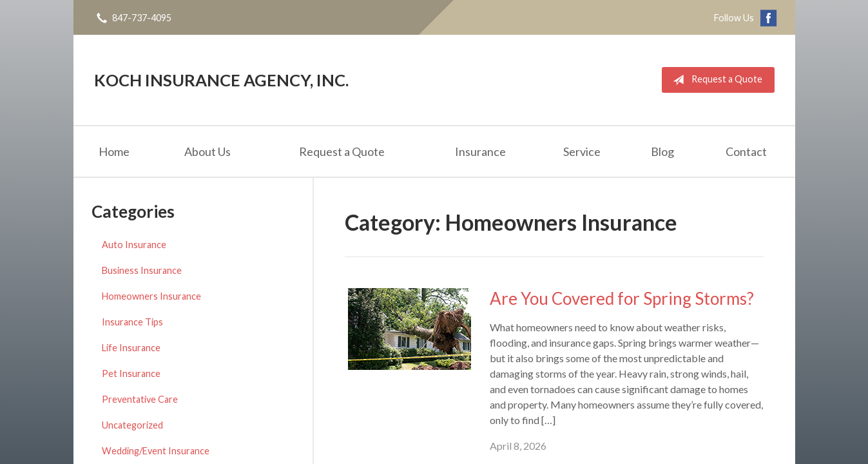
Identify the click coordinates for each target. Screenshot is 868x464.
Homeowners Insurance (151, 296)
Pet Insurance (131, 373)
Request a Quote (715, 80)
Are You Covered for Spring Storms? (622, 298)
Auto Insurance (134, 245)
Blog (662, 151)
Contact (746, 151)
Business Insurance (142, 270)
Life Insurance (131, 348)
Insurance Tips (132, 322)
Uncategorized (132, 425)
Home (114, 151)
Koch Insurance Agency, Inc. (221, 80)
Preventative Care (140, 399)
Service (582, 151)
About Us (207, 151)
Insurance (480, 151)
